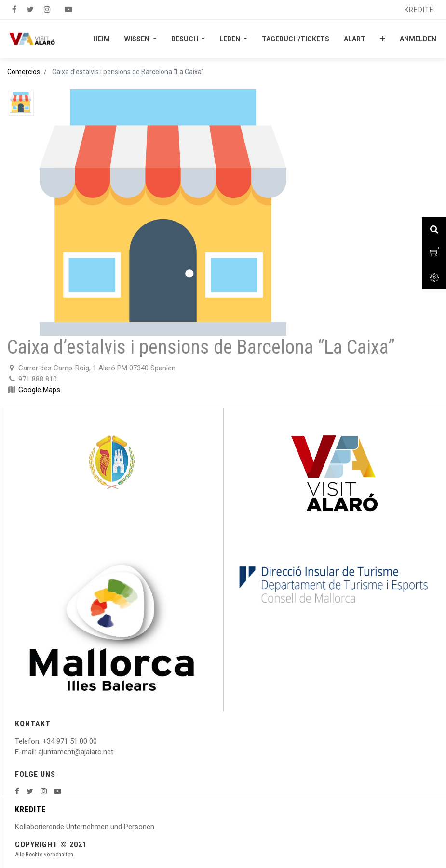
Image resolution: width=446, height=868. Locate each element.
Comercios (24, 72)
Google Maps (39, 390)
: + (43, 741)
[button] (383, 39)
